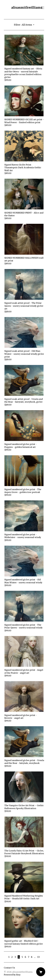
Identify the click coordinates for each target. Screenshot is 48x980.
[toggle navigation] (43, 8)
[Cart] (41, 972)
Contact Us (9, 968)
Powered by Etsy (12, 975)
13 (38, 957)
